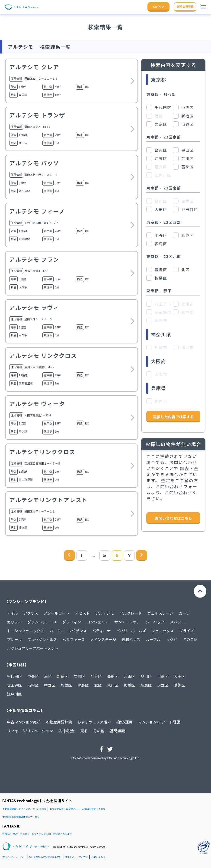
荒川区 (113, 685)
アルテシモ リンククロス (43, 355)
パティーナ (101, 631)
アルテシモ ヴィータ (37, 404)
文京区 (79, 676)
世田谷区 (14, 685)
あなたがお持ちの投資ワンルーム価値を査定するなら (77, 809)
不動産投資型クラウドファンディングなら (24, 809)
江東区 (129, 676)
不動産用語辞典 (59, 722)
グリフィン (72, 622)
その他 (99, 731)
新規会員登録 (185, 6)
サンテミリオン (127, 622)
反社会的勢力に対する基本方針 (45, 857)
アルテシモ (105, 613)
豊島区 (83, 685)
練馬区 (146, 685)
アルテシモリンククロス (42, 452)
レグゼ (172, 639)
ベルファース (74, 639)
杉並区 (66, 685)
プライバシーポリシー (14, 857)
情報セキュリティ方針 (76, 857)
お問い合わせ (98, 857)
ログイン (159, 6)
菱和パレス (131, 639)
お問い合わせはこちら (173, 518)
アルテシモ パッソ (34, 163)
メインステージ (103, 639)
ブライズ (187, 631)
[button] (204, 7)
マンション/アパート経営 (159, 722)
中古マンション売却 (24, 722)
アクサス (31, 613)
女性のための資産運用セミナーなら (21, 817)
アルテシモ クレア (34, 67)
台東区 (96, 676)
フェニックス (163, 631)
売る (84, 731)
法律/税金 (67, 731)
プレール (14, 639)
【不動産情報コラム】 (24, 710)
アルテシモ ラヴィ (34, 307)
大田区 (179, 676)
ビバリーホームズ (131, 631)
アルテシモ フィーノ (37, 211)
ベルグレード (131, 613)
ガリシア (14, 622)
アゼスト (82, 613)
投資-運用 (125, 722)
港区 (48, 676)
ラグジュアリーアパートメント (33, 648)
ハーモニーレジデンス (68, 631)
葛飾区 (179, 685)
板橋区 (129, 685)
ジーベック (155, 622)
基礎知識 (117, 731)
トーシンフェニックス (26, 631)
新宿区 (63, 676)
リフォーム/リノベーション (30, 731)
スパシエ (177, 622)
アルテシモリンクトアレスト (48, 500)
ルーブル (153, 639)
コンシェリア (98, 622)
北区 (98, 685)
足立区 (163, 685)
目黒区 (163, 676)
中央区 (33, 676)
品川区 (146, 676)
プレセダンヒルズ (42, 639)
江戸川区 (14, 694)
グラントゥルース (42, 622)
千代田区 (14, 676)
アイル (12, 613)
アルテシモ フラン (34, 259)
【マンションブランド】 (26, 601)
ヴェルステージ (160, 613)
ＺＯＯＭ (190, 639)
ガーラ (184, 613)
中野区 (50, 685)
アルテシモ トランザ (37, 115)
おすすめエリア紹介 (94, 722)
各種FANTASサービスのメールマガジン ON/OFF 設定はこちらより (37, 834)
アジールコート (56, 613)
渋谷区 (33, 685)
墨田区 (113, 676)
